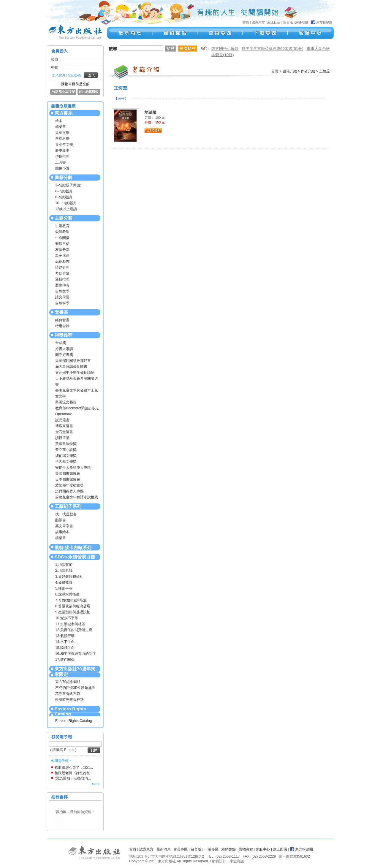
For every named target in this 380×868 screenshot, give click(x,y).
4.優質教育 (64, 582)
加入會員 (59, 75)
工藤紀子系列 (68, 506)
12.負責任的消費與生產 (74, 630)
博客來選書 (64, 426)
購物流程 (246, 849)
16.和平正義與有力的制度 (76, 654)
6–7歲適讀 (64, 191)
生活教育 (62, 226)
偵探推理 (62, 156)
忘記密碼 (74, 75)
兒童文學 (62, 133)
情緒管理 (62, 267)
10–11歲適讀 (65, 203)
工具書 (61, 162)
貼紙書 (61, 520)
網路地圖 (302, 22)
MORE (96, 784)
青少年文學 (64, 145)
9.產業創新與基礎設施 (73, 612)
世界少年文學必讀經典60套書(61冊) (273, 49)
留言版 (288, 22)
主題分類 (64, 218)
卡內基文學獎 (66, 462)
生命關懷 (62, 238)
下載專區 (211, 849)
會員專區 (180, 849)
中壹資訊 (237, 861)
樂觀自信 (62, 244)
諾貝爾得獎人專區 (69, 491)
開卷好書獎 (64, 355)
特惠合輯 (62, 326)
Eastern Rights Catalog (70, 711)
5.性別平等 (64, 588)
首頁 (246, 22)
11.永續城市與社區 (70, 624)
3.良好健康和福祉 (69, 576)
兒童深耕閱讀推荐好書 (73, 361)
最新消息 (164, 849)
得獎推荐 (64, 335)
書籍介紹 (290, 71)
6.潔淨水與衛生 (67, 594)
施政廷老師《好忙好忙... (74, 773)
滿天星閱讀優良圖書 (71, 367)
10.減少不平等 (67, 618)
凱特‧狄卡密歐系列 (73, 548)
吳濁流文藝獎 (66, 402)
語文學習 (62, 297)
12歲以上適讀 (66, 209)
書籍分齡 (64, 177)
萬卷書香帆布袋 (68, 694)
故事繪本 (62, 532)
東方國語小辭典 (225, 49)
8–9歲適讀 (64, 197)
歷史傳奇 (62, 285)
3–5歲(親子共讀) (68, 185)
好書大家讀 (64, 349)
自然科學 (62, 139)
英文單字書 (64, 526)
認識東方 (258, 22)
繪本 (59, 121)
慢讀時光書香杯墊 (69, 700)
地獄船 (150, 112)
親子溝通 (62, 256)
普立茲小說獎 (66, 450)
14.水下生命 (65, 642)
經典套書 (62, 320)
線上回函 (274, 22)
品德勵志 (62, 262)
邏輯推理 (62, 279)
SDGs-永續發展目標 (75, 557)
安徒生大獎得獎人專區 (73, 468)
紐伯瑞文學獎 (66, 456)
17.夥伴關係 (65, 660)
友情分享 (62, 250)
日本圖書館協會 (68, 479)
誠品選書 (62, 420)
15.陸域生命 (65, 648)
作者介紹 (308, 71)
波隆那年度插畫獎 (69, 485)
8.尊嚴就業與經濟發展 (73, 606)
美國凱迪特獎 (66, 444)
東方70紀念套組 (68, 682)
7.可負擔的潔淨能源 (71, 600)
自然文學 (62, 291)
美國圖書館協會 (68, 473)
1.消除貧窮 (64, 565)
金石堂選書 (64, 432)
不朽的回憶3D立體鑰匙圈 (75, 688)
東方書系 (64, 113)
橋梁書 (61, 127)
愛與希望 (62, 232)
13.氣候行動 (65, 636)
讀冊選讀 (62, 438)
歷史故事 (62, 151)
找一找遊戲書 (66, 514)
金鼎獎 (61, 343)
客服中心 (263, 849)
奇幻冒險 (62, 273)
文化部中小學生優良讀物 (75, 373)
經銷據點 (229, 849)
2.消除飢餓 (64, 571)
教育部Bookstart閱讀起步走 (77, 408)
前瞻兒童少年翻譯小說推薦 (77, 497)
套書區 (61, 312)
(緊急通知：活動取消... (73, 778)
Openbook (63, 414)
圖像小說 (62, 168)
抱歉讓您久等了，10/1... (74, 768)
